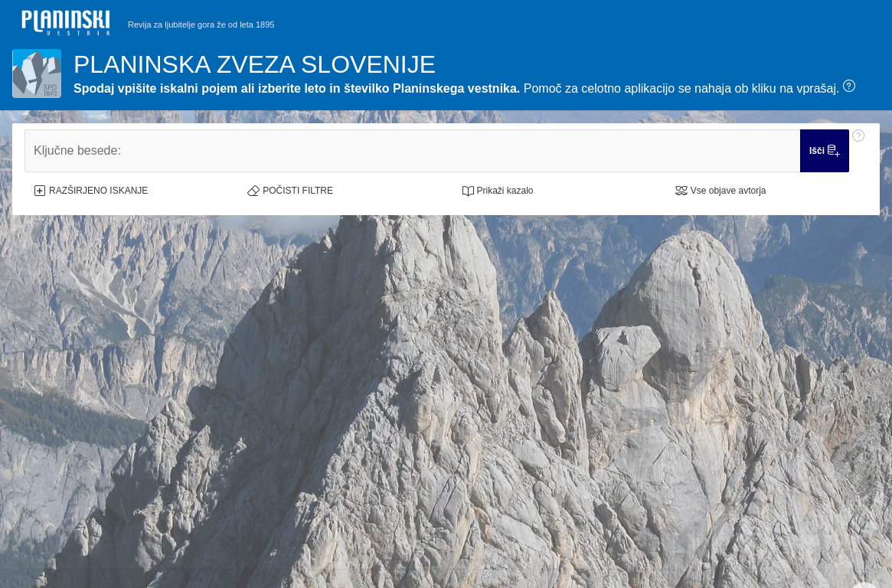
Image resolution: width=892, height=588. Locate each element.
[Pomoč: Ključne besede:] (858, 151)
